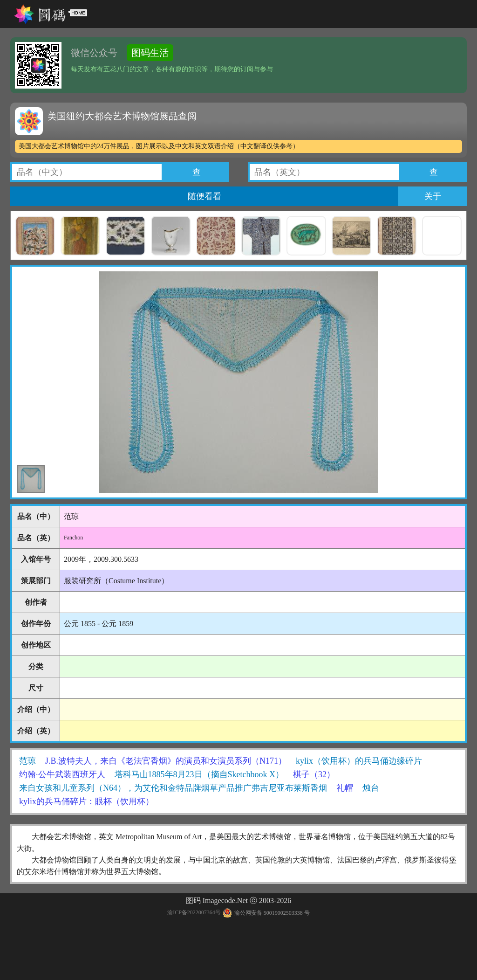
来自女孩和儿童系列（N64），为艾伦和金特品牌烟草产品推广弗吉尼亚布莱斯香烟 (173, 788)
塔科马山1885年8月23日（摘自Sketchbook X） (199, 774)
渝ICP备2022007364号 (194, 913)
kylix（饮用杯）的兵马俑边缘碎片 (359, 761)
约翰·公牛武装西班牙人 (62, 774)
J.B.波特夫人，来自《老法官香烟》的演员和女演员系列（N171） (166, 761)
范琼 (27, 761)
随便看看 (204, 196)
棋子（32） (314, 774)
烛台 (371, 788)
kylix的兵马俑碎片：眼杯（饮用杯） (86, 801)
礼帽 (345, 788)
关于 (433, 196)
